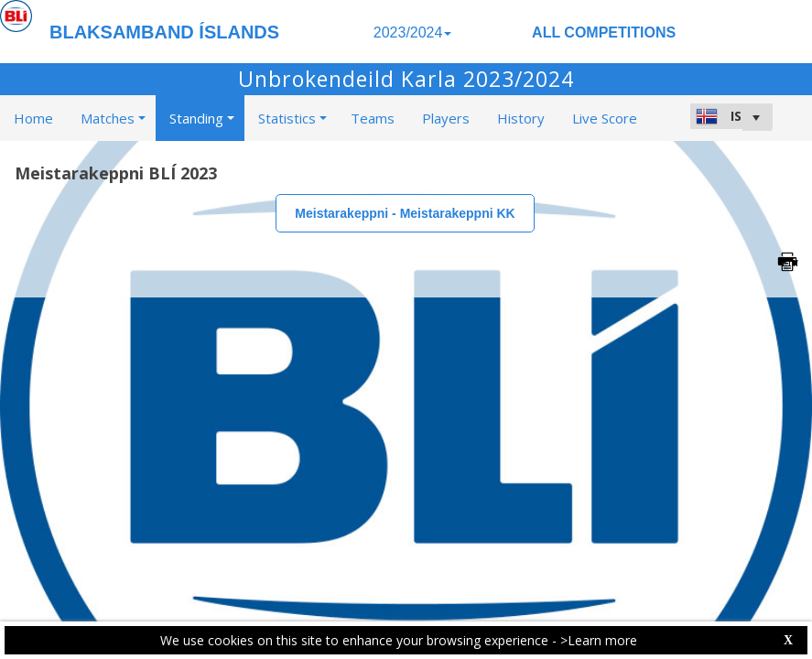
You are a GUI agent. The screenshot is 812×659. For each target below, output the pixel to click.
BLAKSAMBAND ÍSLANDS (164, 32)
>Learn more (599, 640)
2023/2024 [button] (413, 32)
